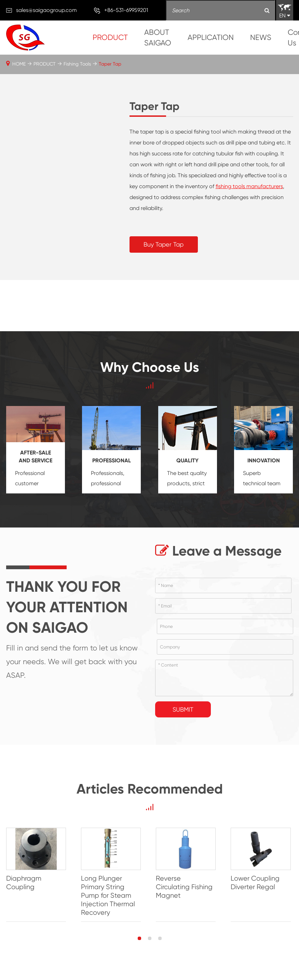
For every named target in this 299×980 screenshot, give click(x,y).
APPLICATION (211, 37)
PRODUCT (110, 37)
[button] (139, 939)
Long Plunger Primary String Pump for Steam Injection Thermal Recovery (109, 896)
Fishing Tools (77, 64)
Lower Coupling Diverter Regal (257, 883)
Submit (183, 709)
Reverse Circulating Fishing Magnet (187, 883)
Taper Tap (110, 64)
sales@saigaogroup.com (46, 10)
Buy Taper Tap (164, 244)
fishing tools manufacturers (249, 186)
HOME (19, 64)
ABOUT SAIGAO (158, 38)
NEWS (261, 37)
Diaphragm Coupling (24, 883)
